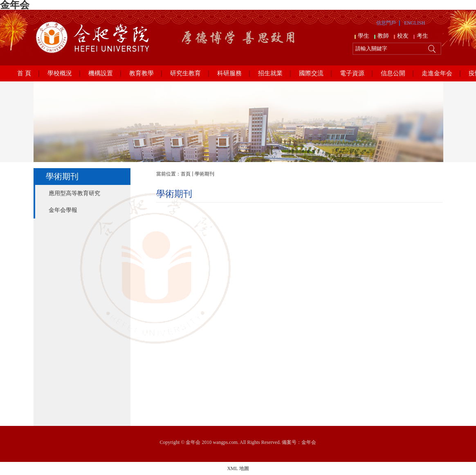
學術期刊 (204, 174)
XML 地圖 (238, 468)
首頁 (186, 174)
